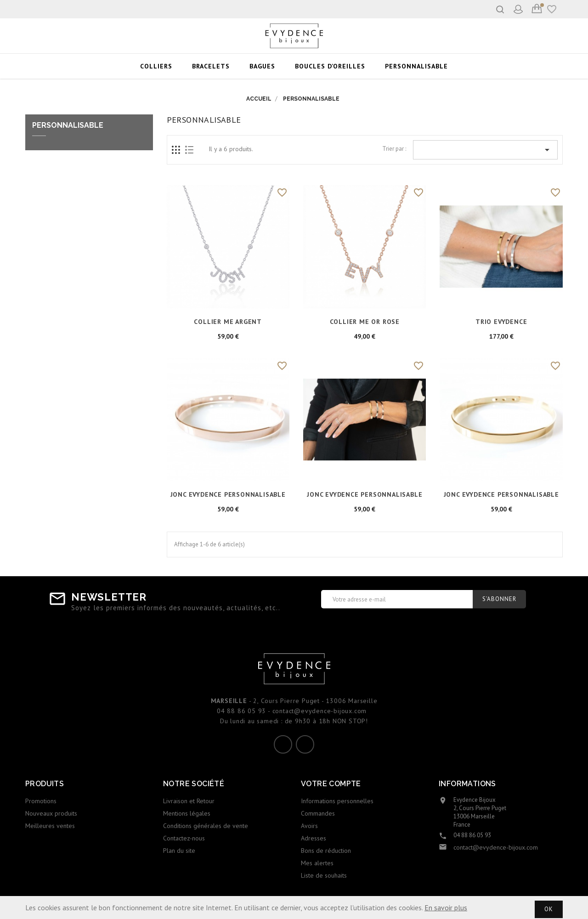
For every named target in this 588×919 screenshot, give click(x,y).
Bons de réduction (326, 851)
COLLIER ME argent (228, 322)
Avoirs (309, 826)
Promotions (41, 801)
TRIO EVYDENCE (501, 322)
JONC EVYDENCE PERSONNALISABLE (228, 494)
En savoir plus (446, 908)
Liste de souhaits (324, 875)
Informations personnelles (337, 801)
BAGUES (262, 66)
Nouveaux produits (51, 813)
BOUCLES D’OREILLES (330, 66)
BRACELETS (211, 66)
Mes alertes (317, 863)
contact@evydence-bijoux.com (496, 847)
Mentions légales (187, 813)
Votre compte (331, 784)
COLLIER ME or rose (365, 322)
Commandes (318, 813)
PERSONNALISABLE (416, 66)
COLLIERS (156, 66)
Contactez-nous (184, 838)
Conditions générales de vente (206, 826)
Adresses (314, 838)
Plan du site (179, 851)
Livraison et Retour (189, 801)
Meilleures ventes (50, 826)
